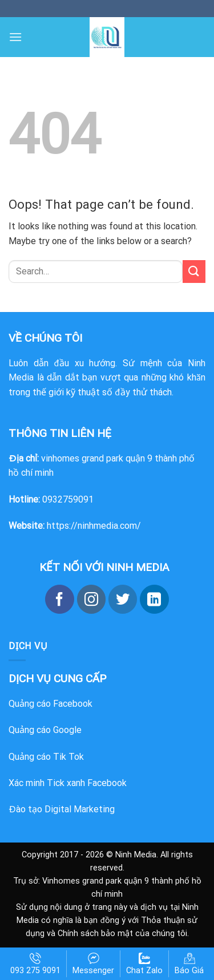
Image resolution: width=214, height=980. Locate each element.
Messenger (93, 964)
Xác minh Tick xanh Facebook (68, 783)
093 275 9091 (35, 964)
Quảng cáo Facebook (51, 704)
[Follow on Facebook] (59, 599)
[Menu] (15, 37)
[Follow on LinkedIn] (154, 599)
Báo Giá (189, 964)
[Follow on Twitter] (123, 599)
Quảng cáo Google (45, 730)
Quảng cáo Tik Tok (46, 757)
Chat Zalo (144, 964)
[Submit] (194, 271)
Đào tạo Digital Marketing (62, 809)
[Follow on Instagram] (91, 599)
